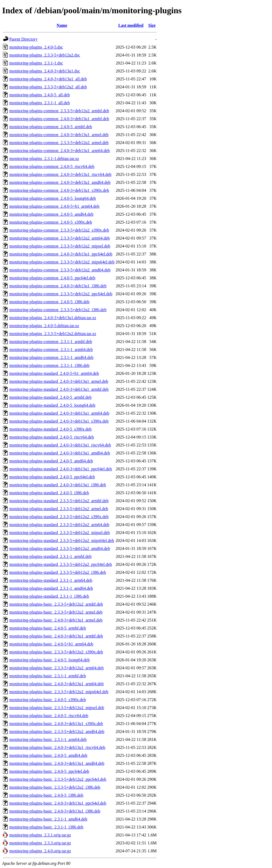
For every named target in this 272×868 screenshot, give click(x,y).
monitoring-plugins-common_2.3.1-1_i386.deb (49, 365)
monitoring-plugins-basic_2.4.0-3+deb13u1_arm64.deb (56, 684)
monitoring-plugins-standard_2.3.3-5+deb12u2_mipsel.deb (59, 533)
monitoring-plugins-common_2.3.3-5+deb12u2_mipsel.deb (60, 246)
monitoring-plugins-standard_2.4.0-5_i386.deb (49, 493)
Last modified (131, 25)
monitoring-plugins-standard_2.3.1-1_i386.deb (49, 596)
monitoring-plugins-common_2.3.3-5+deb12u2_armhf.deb (59, 111)
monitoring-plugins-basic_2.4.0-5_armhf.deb (48, 628)
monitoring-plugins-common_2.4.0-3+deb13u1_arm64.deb (59, 151)
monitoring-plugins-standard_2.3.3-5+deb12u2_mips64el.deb (62, 541)
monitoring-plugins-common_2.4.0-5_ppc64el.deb (52, 278)
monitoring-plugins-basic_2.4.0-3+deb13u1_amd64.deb (57, 763)
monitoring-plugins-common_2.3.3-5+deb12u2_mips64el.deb (62, 262)
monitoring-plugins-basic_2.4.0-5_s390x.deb (48, 700)
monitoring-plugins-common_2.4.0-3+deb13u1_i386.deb (58, 286)
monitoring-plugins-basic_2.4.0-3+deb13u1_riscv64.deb (57, 747)
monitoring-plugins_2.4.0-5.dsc (36, 47)
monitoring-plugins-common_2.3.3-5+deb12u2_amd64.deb (60, 270)
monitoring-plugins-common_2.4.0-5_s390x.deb (51, 222)
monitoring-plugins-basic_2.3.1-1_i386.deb (46, 827)
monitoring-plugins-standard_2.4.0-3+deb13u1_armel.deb (59, 381)
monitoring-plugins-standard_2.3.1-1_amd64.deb (51, 588)
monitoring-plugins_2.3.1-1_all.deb (40, 103)
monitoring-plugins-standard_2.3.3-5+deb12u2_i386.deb (58, 572)
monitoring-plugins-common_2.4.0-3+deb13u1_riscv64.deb (60, 174)
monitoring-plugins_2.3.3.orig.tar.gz (40, 843)
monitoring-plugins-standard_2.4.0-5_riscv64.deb (52, 437)
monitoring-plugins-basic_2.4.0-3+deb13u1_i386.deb (55, 811)
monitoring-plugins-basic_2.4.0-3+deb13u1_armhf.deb (56, 636)
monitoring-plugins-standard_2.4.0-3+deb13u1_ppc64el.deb (61, 469)
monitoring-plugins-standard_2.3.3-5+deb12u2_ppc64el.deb (61, 564)
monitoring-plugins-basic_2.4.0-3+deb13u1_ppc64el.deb (58, 803)
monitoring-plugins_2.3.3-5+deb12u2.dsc (45, 55)
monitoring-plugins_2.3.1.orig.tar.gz (40, 835)
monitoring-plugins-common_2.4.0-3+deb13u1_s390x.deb (59, 190)
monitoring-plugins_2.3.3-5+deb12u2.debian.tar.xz (53, 334)
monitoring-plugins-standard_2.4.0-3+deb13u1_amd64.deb (60, 453)
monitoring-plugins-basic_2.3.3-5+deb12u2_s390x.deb (56, 652)
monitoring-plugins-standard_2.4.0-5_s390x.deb (50, 429)
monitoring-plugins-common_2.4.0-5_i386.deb (49, 302)
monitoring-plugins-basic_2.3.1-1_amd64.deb (48, 819)
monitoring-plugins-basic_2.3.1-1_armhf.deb (48, 676)
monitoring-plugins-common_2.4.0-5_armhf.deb (51, 127)
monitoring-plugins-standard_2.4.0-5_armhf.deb (50, 397)
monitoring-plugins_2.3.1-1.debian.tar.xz (44, 159)
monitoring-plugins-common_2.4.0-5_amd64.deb (51, 214)
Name (62, 25)
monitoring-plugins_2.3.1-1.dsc (36, 63)
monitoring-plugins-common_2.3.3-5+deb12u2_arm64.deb (59, 238)
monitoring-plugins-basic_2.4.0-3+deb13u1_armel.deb (56, 620)
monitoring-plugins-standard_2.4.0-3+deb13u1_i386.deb (58, 485)
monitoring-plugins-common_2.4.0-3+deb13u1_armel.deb (59, 135)
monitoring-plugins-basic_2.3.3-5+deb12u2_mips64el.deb (59, 692)
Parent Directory (23, 39)
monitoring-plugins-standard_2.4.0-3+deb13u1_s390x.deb (59, 421)
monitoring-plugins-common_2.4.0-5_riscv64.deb (52, 166)
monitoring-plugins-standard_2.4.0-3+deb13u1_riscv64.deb (60, 445)
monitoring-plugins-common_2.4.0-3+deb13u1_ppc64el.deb (61, 254)
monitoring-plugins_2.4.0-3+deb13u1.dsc (45, 71)
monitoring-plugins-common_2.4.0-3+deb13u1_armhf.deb (59, 119)
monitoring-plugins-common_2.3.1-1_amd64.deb (51, 357)
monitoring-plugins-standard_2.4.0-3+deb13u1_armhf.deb (59, 389)
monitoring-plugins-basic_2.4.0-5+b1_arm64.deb (51, 644)
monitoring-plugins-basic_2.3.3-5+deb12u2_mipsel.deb (57, 708)
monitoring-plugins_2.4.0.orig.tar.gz (40, 851)
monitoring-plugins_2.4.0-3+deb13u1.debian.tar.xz (53, 318)
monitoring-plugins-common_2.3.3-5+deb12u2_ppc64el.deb (61, 294)
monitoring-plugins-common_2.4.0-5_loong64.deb (53, 198)
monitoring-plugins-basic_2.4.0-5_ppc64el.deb (49, 771)
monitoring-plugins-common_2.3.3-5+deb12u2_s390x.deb (59, 230)
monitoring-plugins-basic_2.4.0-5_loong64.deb (50, 660)
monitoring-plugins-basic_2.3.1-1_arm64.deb (48, 739)
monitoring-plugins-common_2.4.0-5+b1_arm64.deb (54, 206)
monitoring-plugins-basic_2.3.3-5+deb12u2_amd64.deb (57, 732)
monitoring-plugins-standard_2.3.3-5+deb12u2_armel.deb (59, 509)
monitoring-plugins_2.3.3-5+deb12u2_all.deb (48, 87)
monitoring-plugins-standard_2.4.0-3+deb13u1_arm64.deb (59, 413)
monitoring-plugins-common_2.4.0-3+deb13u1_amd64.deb (60, 182)
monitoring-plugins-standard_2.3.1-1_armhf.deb (50, 556)
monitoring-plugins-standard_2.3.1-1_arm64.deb (51, 580)
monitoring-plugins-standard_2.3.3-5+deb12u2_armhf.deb (59, 501)
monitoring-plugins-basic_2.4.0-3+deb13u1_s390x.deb (56, 724)
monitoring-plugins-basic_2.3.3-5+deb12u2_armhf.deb (56, 604)
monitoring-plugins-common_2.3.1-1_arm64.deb (51, 350)
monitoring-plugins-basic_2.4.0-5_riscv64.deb (49, 716)
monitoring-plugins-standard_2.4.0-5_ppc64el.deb (52, 477)
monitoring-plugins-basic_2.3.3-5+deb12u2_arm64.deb (56, 668)
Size (152, 25)
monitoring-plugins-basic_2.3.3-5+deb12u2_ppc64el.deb (58, 779)
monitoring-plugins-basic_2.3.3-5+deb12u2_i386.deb (55, 787)
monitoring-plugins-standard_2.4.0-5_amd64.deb (51, 461)
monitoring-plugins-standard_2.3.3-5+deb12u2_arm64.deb (59, 525)
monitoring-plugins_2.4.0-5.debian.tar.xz (44, 326)
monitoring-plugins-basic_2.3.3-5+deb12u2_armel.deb (56, 612)
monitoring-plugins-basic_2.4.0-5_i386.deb (46, 795)
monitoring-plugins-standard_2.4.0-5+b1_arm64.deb (54, 373)
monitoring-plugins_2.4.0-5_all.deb (40, 95)
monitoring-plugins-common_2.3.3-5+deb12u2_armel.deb (59, 143)
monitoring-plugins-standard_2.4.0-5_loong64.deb (52, 405)
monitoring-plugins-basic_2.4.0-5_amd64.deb (48, 755)
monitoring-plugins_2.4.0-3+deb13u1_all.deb (48, 79)
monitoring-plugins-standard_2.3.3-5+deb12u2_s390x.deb (59, 517)
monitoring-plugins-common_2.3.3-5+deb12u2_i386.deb (58, 310)
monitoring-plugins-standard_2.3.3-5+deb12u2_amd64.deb (60, 548)
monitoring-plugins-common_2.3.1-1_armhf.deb (51, 342)
